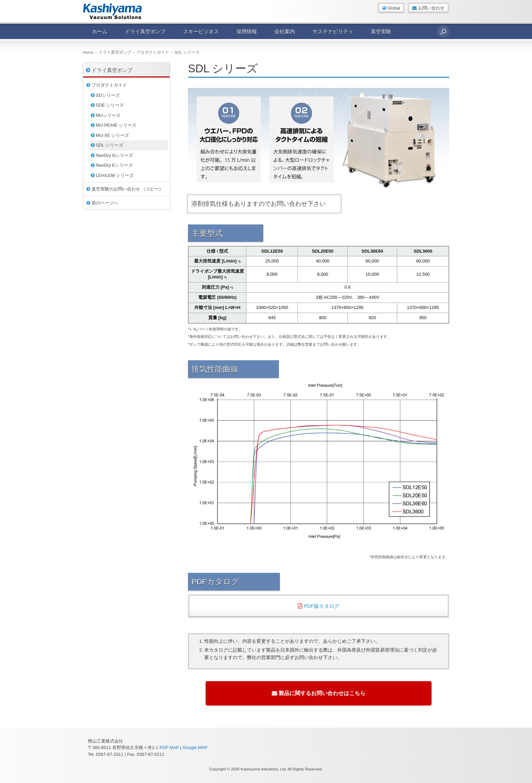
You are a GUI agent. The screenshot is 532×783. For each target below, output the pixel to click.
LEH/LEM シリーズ (112, 175)
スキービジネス (201, 31)
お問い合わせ (428, 8)
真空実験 (381, 31)
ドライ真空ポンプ (145, 31)
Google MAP (195, 748)
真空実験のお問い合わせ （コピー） (125, 189)
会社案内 (285, 31)
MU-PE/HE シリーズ (114, 125)
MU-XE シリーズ (110, 135)
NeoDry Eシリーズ (112, 165)
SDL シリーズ (107, 145)
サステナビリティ (333, 31)
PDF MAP (169, 748)
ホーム (100, 31)
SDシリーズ (105, 95)
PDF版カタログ (319, 606)
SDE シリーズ (107, 105)
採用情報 (247, 31)
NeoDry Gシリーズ (112, 155)
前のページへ (102, 203)
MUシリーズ (106, 115)
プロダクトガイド (107, 85)
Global (391, 8)
